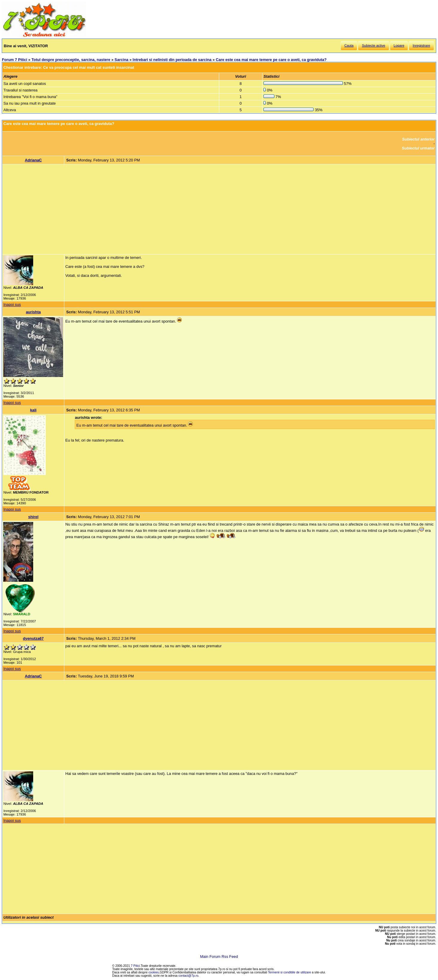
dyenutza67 (33, 638)
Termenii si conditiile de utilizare (289, 972)
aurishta (33, 312)
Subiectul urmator (418, 148)
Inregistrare (421, 45)
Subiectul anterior (418, 139)
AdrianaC (33, 160)
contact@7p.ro (189, 976)
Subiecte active (373, 45)
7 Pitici (135, 966)
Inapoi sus (12, 304)
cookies (154, 972)
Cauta (349, 45)
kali (33, 410)
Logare (399, 45)
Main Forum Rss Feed (219, 957)
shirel (33, 517)
